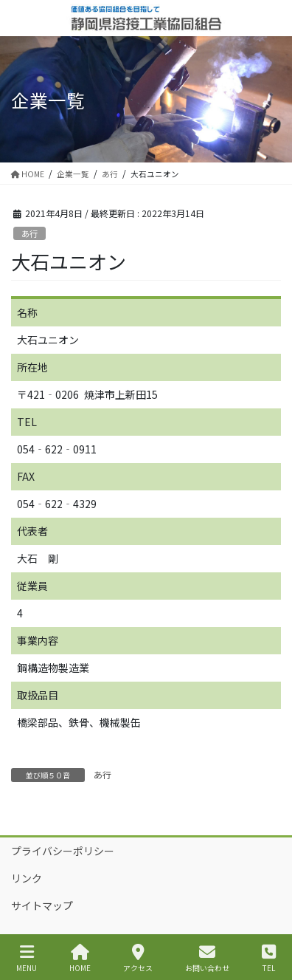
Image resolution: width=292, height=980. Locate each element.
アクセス (138, 958)
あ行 (29, 233)
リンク (27, 878)
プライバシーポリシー (63, 851)
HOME (80, 958)
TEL (269, 958)
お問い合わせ (207, 958)
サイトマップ (42, 905)
